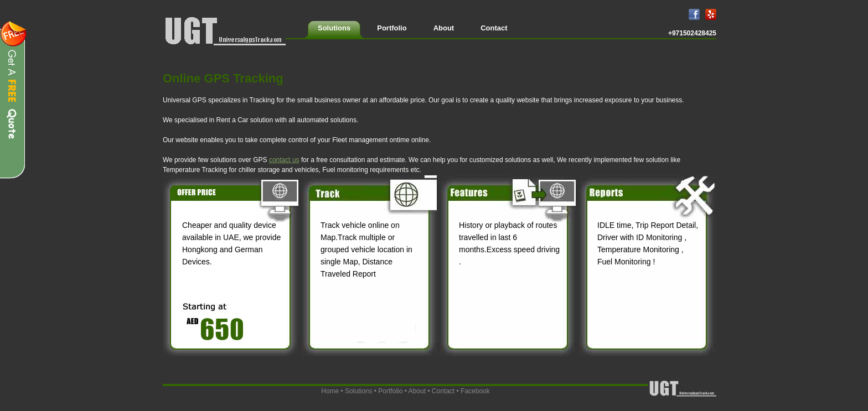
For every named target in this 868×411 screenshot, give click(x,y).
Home (330, 391)
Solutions (358, 391)
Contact (443, 391)
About (417, 391)
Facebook (475, 391)
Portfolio (390, 391)
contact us (284, 160)
